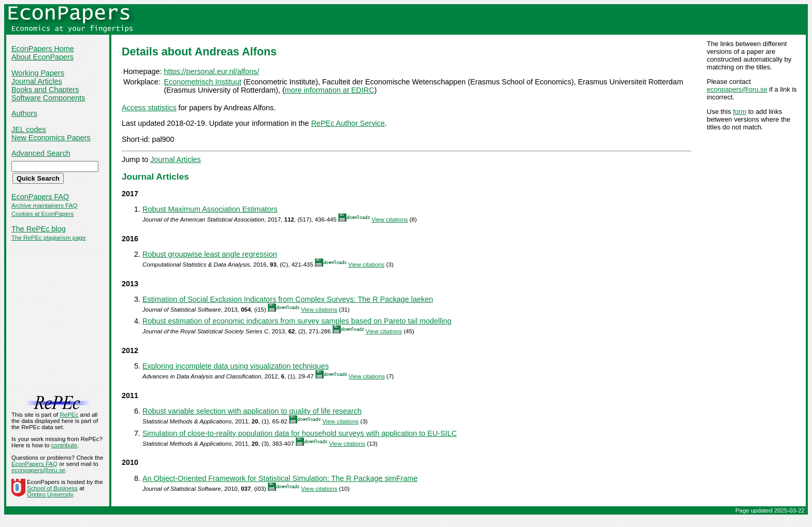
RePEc (69, 415)
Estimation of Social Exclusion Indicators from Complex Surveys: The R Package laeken (288, 299)
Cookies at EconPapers (42, 214)
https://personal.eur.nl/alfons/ (211, 71)
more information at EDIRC (330, 90)
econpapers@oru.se (737, 89)
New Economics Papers (51, 138)
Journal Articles (37, 81)
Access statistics (149, 108)
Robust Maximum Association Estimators (210, 209)
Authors (24, 113)
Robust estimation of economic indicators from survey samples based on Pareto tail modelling (297, 321)
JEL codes (29, 129)
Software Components (48, 98)
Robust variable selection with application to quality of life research (252, 411)
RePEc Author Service (348, 123)
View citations (389, 219)
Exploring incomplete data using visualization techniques (236, 366)
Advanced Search (41, 153)
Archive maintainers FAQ (44, 206)
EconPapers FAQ (40, 197)
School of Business (52, 488)
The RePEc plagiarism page (48, 238)
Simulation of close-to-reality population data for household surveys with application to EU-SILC (300, 433)
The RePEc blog (39, 229)
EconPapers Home (43, 49)
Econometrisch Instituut (202, 82)
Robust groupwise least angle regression (210, 254)
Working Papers (38, 73)
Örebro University (50, 494)
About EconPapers (42, 57)
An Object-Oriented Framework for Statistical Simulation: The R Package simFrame (280, 478)
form (740, 112)
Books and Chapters (45, 90)
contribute (64, 445)
